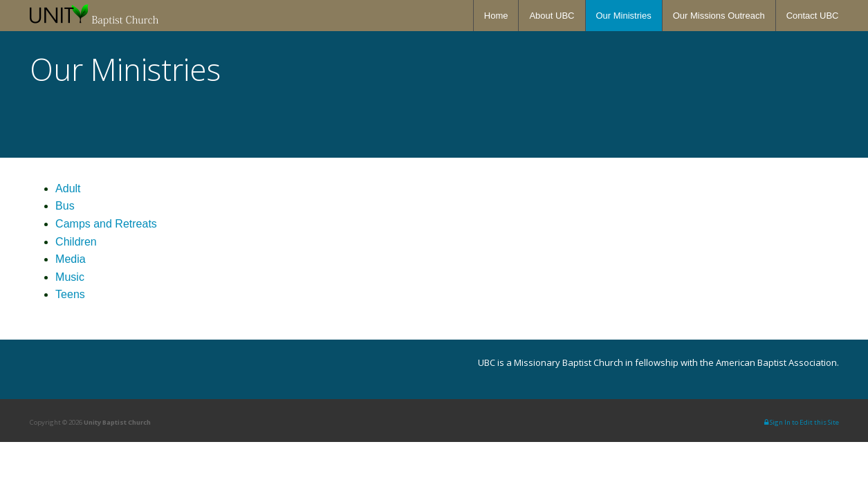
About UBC (552, 16)
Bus (65, 206)
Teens (70, 294)
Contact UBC (813, 16)
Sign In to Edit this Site (802, 422)
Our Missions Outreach (719, 16)
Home (496, 16)
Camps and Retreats (106, 224)
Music (70, 277)
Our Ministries (624, 16)
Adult (68, 188)
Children (76, 242)
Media (71, 259)
